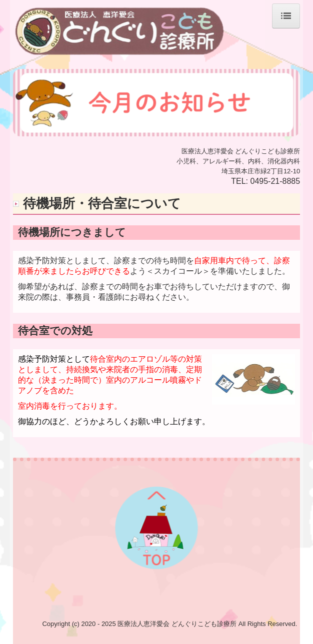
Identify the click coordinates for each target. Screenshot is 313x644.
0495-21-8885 (275, 181)
